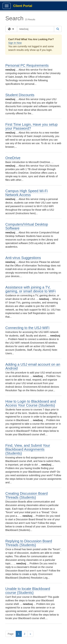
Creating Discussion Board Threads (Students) (27, 495)
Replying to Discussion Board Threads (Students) (29, 543)
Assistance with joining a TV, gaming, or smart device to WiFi (30, 289)
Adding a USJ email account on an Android (33, 366)
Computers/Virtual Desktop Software (27, 226)
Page (11, 634)
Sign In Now (15, 43)
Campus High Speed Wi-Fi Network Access (27, 193)
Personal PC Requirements (27, 65)
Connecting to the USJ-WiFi (27, 328)
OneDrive (13, 158)
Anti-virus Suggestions (23, 258)
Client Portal (23, 6)
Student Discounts (20, 95)
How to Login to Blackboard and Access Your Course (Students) (31, 403)
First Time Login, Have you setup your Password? (31, 126)
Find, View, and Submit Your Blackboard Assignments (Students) (28, 449)
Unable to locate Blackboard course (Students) (28, 591)
